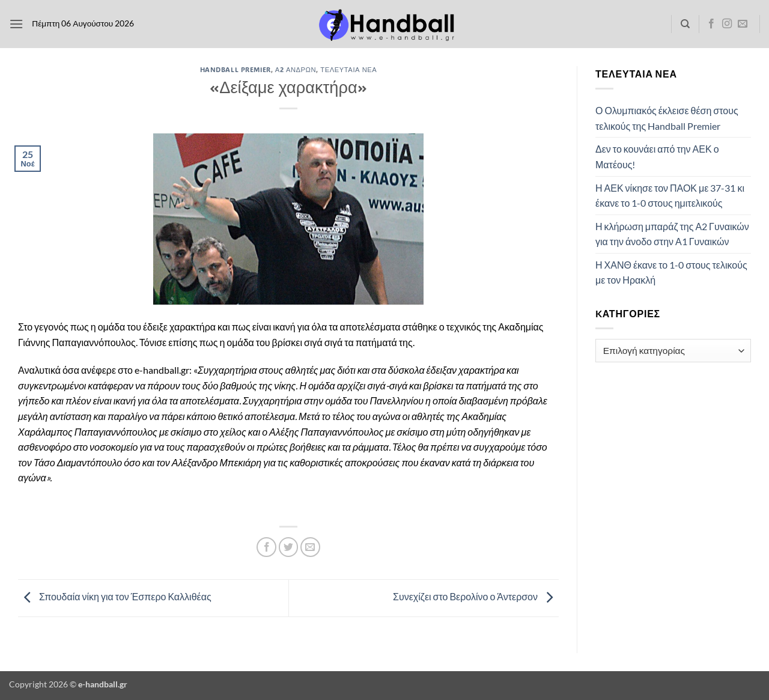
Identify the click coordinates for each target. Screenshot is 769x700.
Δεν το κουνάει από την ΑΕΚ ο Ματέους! (657, 157)
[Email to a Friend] (310, 547)
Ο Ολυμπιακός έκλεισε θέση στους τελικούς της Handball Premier (667, 118)
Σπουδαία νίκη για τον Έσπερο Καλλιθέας (115, 597)
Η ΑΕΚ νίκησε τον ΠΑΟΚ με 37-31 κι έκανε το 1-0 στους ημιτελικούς (670, 196)
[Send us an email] (743, 24)
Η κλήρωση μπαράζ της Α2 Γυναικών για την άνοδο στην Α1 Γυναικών (672, 234)
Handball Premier (236, 69)
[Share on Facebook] (266, 547)
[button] (16, 24)
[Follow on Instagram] (727, 24)
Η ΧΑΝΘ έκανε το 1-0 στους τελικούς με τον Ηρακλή (671, 272)
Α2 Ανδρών (296, 69)
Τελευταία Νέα (348, 69)
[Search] (685, 24)
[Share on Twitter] (289, 547)
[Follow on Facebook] (711, 24)
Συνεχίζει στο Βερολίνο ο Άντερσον (476, 597)
